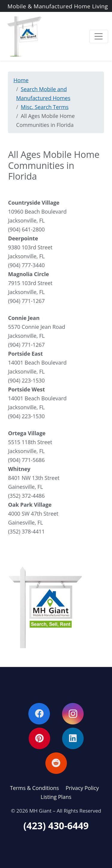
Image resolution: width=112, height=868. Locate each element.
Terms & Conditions (35, 788)
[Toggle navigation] (99, 36)
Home (21, 80)
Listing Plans (56, 797)
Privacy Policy (82, 788)
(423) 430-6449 (56, 826)
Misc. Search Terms (45, 107)
